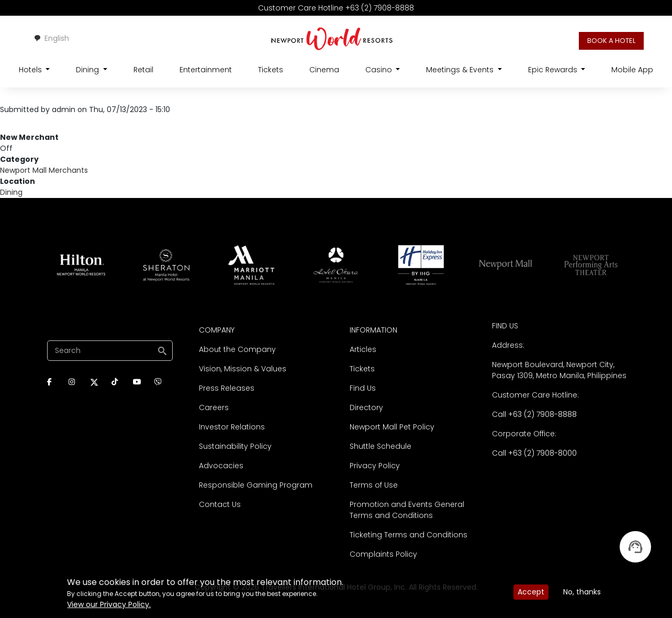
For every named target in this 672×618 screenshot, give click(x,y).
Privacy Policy (375, 466)
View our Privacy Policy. (109, 604)
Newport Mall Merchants (44, 170)
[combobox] (51, 38)
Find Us (363, 388)
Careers (214, 407)
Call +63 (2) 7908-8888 (534, 414)
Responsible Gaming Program (256, 485)
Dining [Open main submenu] (88, 70)
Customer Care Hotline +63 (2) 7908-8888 (336, 8)
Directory (366, 407)
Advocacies (221, 466)
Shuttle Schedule (380, 446)
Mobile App (632, 70)
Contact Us (220, 504)
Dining (11, 192)
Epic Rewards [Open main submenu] (554, 70)
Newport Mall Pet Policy (392, 427)
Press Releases (227, 388)
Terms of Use (374, 485)
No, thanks (582, 592)
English (51, 38)
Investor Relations (232, 427)
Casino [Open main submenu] (380, 70)
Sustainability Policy (235, 446)
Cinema (324, 70)
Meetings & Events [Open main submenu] (461, 70)
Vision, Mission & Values (243, 369)
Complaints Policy (383, 554)
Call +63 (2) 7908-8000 (534, 453)
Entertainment (206, 70)
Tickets (271, 70)
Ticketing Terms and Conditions (408, 535)
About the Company (237, 349)
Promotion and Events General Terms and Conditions (407, 510)
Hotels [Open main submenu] (31, 70)
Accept (531, 592)
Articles (363, 349)
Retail (143, 70)
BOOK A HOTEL (611, 41)
